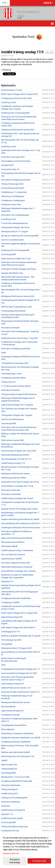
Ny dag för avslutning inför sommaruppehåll (20, 236)
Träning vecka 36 (8, 382)
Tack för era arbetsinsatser (12, 240)
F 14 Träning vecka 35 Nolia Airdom (16, 386)
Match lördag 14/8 (9, 765)
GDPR (4, 353)
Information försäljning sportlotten (16, 349)
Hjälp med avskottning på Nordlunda (17, 538)
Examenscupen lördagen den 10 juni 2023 (19, 451)
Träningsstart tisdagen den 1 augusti (17, 415)
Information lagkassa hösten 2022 (16, 563)
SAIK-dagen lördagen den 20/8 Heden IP (18, 627)
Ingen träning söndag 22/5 (12, 711)
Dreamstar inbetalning (10, 802)
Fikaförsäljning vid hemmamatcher (16, 161)
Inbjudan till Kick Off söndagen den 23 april (19, 509)
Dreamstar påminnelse (11, 785)
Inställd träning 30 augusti (12, 818)
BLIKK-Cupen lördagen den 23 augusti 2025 (19, 94)
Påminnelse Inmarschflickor (13, 542)
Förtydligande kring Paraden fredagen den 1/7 (21, 669)
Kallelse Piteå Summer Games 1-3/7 (16, 688)
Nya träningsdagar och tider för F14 (16, 459)
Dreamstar (6, 806)
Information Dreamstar (11, 490)
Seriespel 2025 (7, 165)
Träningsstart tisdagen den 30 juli (15, 227)
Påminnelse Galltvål (9, 546)
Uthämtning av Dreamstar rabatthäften (17, 733)
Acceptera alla (39, 861)
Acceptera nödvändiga (15, 861)
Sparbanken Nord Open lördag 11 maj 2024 (19, 338)
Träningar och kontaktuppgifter (14, 798)
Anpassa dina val (11, 853)
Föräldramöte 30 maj (10, 831)
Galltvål (4, 760)
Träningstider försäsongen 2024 (15, 363)
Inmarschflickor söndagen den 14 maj (17, 486)
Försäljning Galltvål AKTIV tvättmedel (17, 781)
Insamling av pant (9, 102)
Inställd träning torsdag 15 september (17, 550)
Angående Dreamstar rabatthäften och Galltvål (21, 738)
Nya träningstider (8, 707)
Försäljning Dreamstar (10, 715)
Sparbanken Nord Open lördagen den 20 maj (20, 482)
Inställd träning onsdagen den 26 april (17, 498)
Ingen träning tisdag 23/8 (12, 617)
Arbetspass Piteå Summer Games (15, 474)
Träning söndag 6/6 (9, 789)
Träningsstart (7, 644)
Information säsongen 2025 (13, 157)
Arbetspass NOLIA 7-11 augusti (15, 232)
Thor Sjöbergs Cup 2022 (11, 640)
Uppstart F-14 (7, 814)
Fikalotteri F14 (7, 581)
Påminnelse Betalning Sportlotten (15, 455)
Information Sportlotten (11, 494)
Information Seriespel (10, 328)
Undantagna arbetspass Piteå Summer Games (21, 528)
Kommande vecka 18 (10, 169)
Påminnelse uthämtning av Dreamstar (17, 567)
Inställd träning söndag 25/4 (13, 810)
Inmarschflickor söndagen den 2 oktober (18, 571)
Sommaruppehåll (8, 254)
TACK (3, 665)
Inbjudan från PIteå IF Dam (12, 273)
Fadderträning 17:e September (14, 192)
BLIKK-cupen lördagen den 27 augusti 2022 (19, 613)
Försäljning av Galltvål (10, 602)
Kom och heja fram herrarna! (13, 555)
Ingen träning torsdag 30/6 (12, 684)
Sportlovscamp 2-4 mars (12, 90)
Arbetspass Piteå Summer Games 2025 (18, 130)
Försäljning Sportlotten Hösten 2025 (16, 98)
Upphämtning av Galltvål (11, 559)
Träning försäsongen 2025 (12, 184)
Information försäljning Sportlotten (16, 180)
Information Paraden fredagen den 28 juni (19, 269)
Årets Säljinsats (8, 729)
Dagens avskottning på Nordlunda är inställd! (20, 519)
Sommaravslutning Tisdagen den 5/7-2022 (19, 673)
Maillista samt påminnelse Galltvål (15, 752)
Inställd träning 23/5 (10, 793)
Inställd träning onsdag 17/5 (22, 52)
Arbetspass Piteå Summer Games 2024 (18, 296)
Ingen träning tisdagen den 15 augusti (17, 405)
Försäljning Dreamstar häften (13, 378)
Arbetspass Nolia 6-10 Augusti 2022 (16, 648)
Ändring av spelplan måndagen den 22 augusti (21, 636)
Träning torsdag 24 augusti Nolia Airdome (19, 394)
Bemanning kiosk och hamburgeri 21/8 (18, 756)
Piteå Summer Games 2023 (12, 440)
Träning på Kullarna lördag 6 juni (15, 827)
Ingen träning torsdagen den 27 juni (16, 258)
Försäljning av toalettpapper (13, 200)
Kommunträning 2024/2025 (13, 188)
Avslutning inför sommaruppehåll (15, 113)
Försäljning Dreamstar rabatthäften (16, 598)
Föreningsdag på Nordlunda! (13, 311)
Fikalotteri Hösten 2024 (11, 205)
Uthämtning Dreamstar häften (14, 478)
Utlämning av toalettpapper (13, 196)
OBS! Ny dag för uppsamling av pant (16, 307)
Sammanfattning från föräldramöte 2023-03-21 (21, 523)
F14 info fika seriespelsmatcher (14, 223)
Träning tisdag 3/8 (9, 769)
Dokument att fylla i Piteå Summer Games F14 (20, 692)
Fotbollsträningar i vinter (11, 374)
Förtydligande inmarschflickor (14, 725)
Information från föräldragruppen (15, 215)
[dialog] (27, 850)
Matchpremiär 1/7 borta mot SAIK (15, 777)
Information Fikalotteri (10, 390)
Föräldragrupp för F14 (10, 632)
